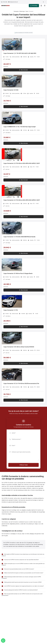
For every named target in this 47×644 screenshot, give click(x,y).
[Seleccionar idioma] (44, 2)
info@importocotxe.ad (13, 2)
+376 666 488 (4, 2)
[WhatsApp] (3, 641)
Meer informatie (23, 70)
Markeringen (22, 11)
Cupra (27, 11)
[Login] (41, 6)
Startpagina (16, 11)
